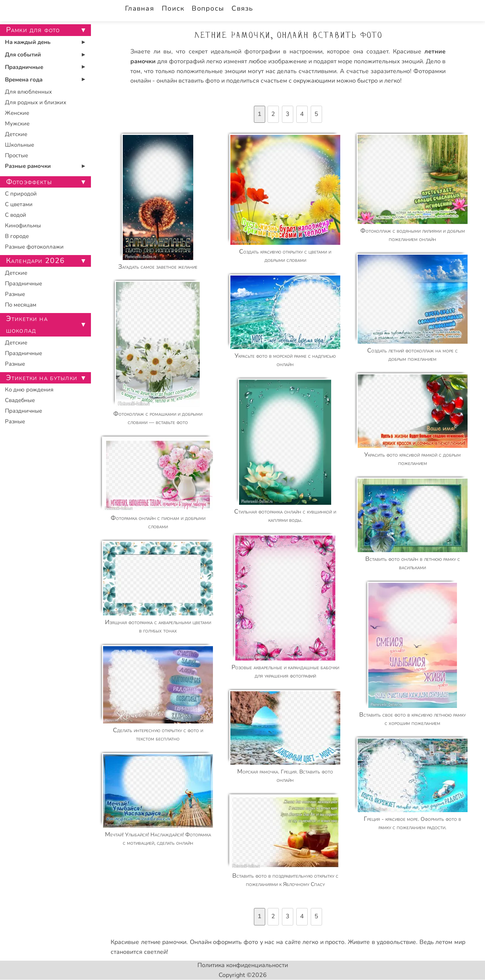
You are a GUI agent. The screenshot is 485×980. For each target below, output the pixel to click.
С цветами (19, 204)
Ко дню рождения (29, 390)
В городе (17, 236)
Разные (15, 294)
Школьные (20, 145)
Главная (140, 8)
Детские (16, 134)
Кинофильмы (23, 225)
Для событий (23, 55)
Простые (16, 155)
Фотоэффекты (29, 182)
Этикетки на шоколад (27, 325)
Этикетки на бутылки (42, 378)
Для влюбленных (28, 92)
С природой (21, 194)
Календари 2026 (35, 261)
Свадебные (20, 400)
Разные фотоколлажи (34, 247)
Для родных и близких (36, 102)
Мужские (17, 124)
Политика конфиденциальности (243, 965)
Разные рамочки (28, 166)
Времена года (24, 80)
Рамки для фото (33, 30)
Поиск (173, 8)
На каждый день (28, 42)
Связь (242, 8)
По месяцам (21, 305)
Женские (17, 113)
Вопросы (208, 8)
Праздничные (24, 67)
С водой (16, 215)
